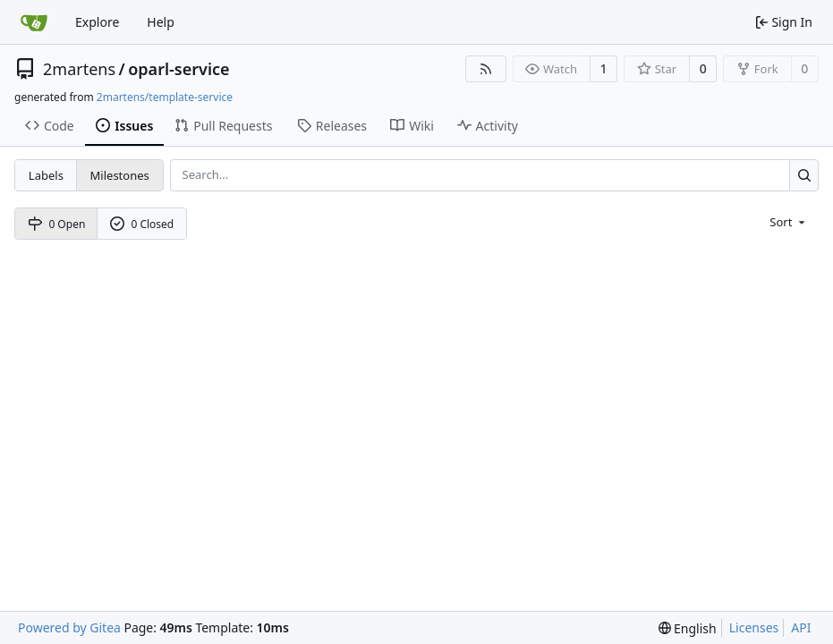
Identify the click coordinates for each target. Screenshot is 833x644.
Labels (46, 175)
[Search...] (804, 175)
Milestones (120, 175)
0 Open (57, 224)
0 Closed (142, 224)
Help (161, 22)
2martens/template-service (165, 97)
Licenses (754, 627)
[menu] (789, 222)
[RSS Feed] (486, 69)
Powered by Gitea (69, 627)
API (801, 627)
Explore (97, 22)
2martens (79, 69)
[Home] (34, 22)
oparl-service (178, 69)
